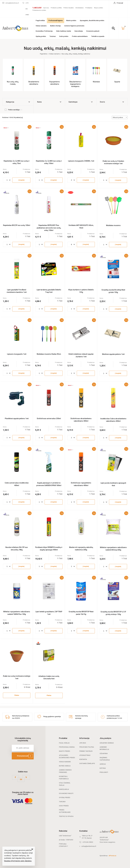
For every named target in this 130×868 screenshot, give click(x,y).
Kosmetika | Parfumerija (44, 31)
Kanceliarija (79, 31)
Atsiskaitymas (80, 8)
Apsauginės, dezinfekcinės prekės (92, 20)
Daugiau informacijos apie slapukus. (18, 861)
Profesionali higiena (56, 20)
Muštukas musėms (113, 225)
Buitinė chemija (55, 26)
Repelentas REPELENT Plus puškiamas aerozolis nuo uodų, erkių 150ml (49, 228)
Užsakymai (104, 754)
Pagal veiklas (40, 20)
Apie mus (46, 8)
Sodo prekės (64, 36)
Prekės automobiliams (80, 36)
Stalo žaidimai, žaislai (64, 31)
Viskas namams (41, 26)
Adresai (103, 764)
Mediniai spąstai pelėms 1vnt (113, 354)
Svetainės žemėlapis (87, 764)
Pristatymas (89, 8)
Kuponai (103, 768)
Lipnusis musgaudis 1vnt (17, 354)
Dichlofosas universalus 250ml (49, 419)
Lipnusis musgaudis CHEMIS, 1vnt (81, 161)
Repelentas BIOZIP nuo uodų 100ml (17, 225)
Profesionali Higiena (67, 747)
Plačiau (17, 695)
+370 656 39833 (88, 842)
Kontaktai (83, 759)
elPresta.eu (112, 856)
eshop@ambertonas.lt (89, 846)
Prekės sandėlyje (13, 110)
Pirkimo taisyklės (69, 8)
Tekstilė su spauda (98, 36)
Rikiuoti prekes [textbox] (118, 117)
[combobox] (120, 117)
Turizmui (53, 36)
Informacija (84, 738)
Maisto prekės (71, 20)
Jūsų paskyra (105, 738)
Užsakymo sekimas (107, 743)
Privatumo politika (56, 8)
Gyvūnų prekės (41, 36)
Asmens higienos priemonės (74, 26)
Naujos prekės (99, 8)
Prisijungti (104, 772)
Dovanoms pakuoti (93, 31)
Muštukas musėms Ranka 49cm (49, 354)
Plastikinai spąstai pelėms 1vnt (17, 419)
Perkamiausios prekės (39, 10)
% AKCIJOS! (37, 8)
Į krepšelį (21, 180)
